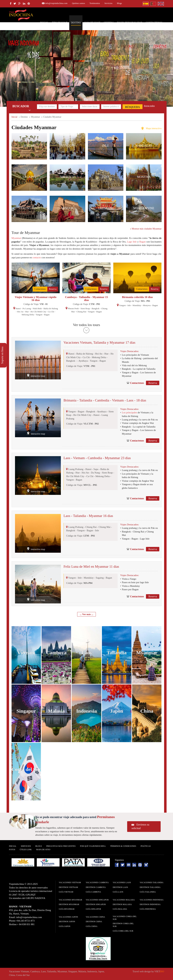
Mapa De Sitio (43, 850)
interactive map (38, 376)
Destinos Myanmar (69, 904)
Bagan (29, 146)
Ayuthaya (83, 361)
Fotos (12, 850)
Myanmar (16, 238)
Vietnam (26, 653)
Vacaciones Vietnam (70, 882)
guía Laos (118, 892)
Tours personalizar (130, 23)
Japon (117, 711)
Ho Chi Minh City (38, 312)
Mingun (67, 208)
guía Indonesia (148, 909)
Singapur (26, 711)
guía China (92, 926)
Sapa (96, 469)
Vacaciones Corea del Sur (125, 918)
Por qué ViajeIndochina (93, 846)
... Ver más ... (87, 614)
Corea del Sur (26, 769)
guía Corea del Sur (123, 931)
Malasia (56, 711)
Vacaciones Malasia (124, 900)
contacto (37, 257)
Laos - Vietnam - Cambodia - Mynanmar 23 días (97, 458)
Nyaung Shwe (29, 208)
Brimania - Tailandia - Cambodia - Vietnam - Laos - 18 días (105, 400)
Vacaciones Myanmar (71, 900)
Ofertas (109, 23)
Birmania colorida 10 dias (137, 297)
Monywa (144, 177)
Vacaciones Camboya (97, 882)
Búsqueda (133, 107)
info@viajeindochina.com (56, 3)
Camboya (56, 653)
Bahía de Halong (51, 308)
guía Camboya (93, 892)
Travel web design (142, 971)
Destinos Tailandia (150, 887)
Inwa (106, 177)
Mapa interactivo (154, 128)
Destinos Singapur (96, 904)
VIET (159, 971)
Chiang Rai (81, 312)
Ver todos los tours (86, 325)
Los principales (129, 412)
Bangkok (96, 308)
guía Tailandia (148, 892)
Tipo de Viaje (60, 23)
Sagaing (29, 177)
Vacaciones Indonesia (152, 900)
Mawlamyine (144, 208)
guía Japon (65, 926)
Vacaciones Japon (68, 917)
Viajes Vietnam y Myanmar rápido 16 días (36, 299)
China (147, 711)
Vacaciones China (95, 917)
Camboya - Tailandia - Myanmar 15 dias (87, 299)
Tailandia (117, 653)
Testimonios (95, 3)
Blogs (119, 3)
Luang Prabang (76, 469)
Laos (87, 653)
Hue (27, 312)
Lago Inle (132, 242)
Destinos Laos (120, 887)
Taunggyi (106, 208)
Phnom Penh (73, 308)
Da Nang (95, 473)
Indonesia (86, 711)
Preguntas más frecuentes (61, 846)
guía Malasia (120, 909)
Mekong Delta (28, 315)
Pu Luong (27, 308)
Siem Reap (85, 308)
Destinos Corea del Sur (123, 925)
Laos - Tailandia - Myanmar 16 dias (88, 516)
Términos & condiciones (123, 846)
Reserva (53, 289)
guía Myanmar (67, 909)
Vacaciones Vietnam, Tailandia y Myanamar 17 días (99, 342)
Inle (106, 146)
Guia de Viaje (92, 23)
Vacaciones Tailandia (152, 882)
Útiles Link (26, 850)
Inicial (44, 23)
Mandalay (144, 146)
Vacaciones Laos (122, 882)
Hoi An (20, 312)
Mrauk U (67, 177)
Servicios (108, 3)
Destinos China (94, 922)
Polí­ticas (146, 846)
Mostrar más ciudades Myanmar (146, 229)
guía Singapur (93, 909)
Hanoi (18, 308)
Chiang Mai (104, 527)
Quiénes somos (78, 3)
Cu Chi (51, 312)
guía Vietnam (66, 892)
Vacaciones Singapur (97, 900)
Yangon (67, 146)
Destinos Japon (67, 922)
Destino (76, 23)
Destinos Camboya (96, 887)
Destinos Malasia (122, 904)
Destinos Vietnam (68, 887)
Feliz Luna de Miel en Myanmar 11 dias (91, 567)
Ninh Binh (37, 308)
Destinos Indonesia (150, 904)
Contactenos (154, 23)
